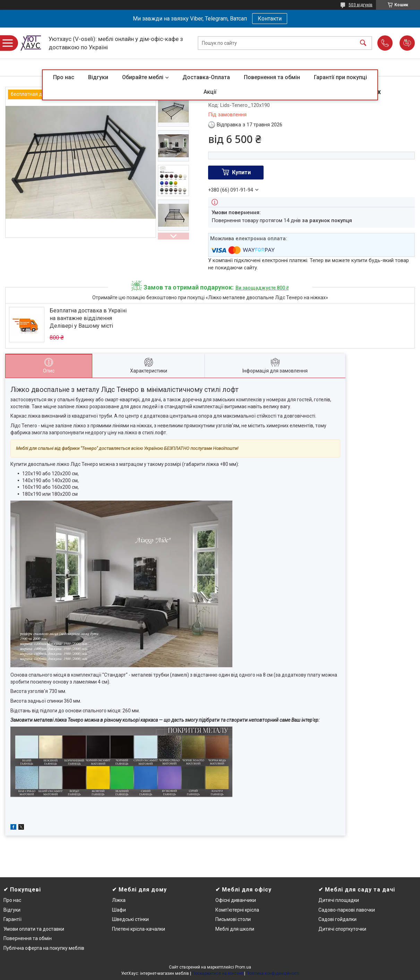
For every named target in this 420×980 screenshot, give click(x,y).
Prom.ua (243, 967)
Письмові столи (233, 919)
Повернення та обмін (272, 77)
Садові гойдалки (337, 919)
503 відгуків (361, 5)
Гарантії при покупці (340, 77)
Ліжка (119, 900)
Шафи (119, 910)
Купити (241, 172)
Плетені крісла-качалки (139, 929)
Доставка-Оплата (206, 77)
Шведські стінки (130, 919)
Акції (210, 92)
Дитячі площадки (339, 900)
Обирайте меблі (143, 77)
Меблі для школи (235, 929)
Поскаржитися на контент (218, 973)
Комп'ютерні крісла (237, 910)
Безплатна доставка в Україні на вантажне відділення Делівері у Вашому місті (88, 318)
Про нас (64, 77)
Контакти (270, 19)
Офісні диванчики (236, 900)
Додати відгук (407, 43)
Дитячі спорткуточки (342, 929)
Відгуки (98, 77)
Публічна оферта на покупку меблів (44, 948)
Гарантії (12, 919)
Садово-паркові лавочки (347, 910)
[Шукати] (363, 43)
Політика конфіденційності (273, 973)
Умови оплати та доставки (34, 929)
